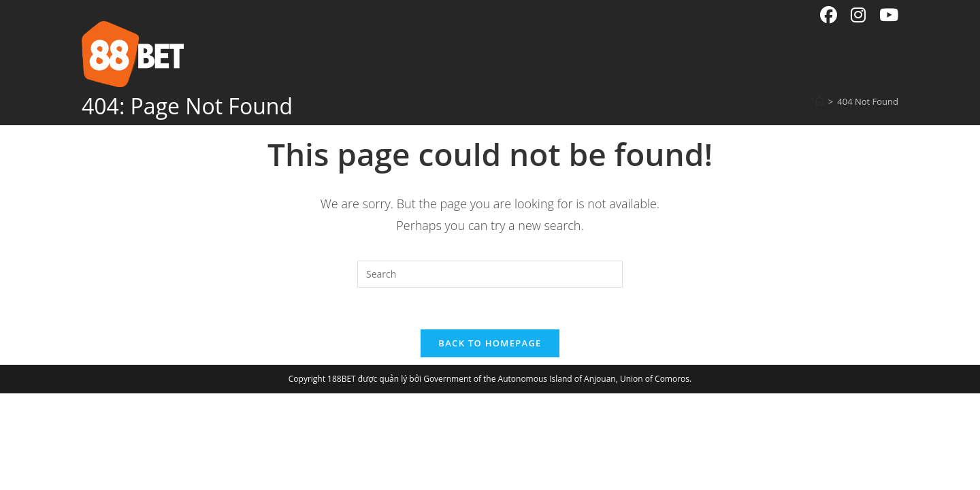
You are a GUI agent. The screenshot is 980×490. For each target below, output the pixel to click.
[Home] (820, 101)
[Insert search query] (490, 274)
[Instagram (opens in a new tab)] (858, 15)
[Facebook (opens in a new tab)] (829, 15)
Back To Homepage (490, 343)
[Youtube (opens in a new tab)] (885, 15)
